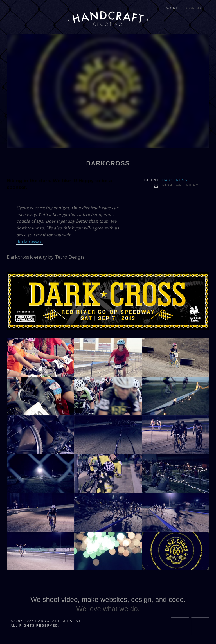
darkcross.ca (30, 242)
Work (173, 8)
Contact (196, 8)
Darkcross (175, 180)
